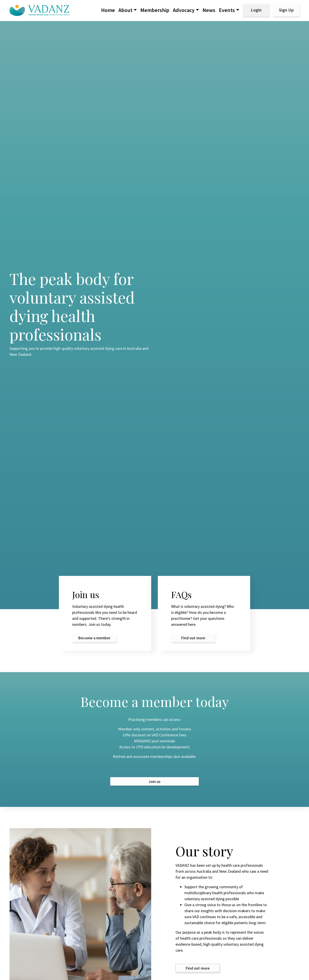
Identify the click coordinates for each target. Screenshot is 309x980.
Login (256, 10)
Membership (155, 10)
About (125, 10)
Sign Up (286, 10)
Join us (154, 781)
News (209, 10)
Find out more (198, 968)
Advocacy (184, 10)
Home (108, 10)
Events (227, 10)
